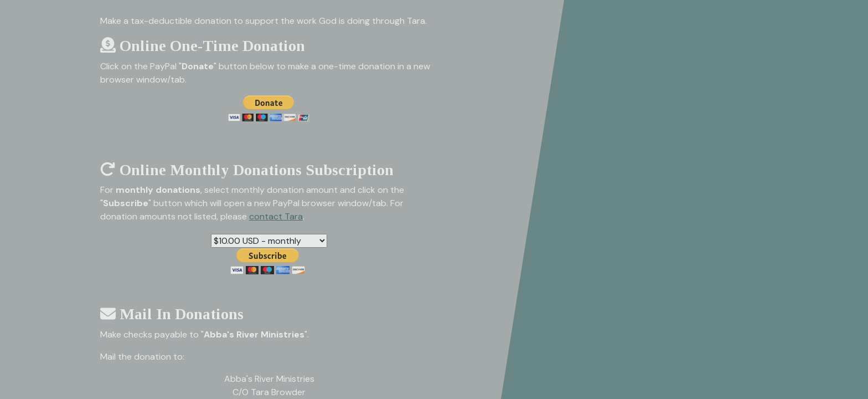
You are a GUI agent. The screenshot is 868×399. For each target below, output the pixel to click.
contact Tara (276, 216)
